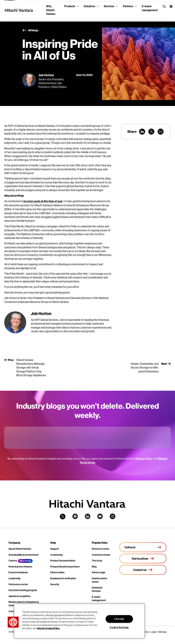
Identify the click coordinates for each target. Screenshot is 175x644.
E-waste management (150, 8)
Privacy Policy (144, 459)
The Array (97, 561)
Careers (13, 561)
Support (55, 549)
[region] (79, 621)
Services (109, 6)
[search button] (163, 6)
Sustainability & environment (24, 555)
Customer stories (101, 555)
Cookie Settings (119, 628)
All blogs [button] (30, 30)
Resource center (101, 549)
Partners (128, 6)
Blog (94, 567)
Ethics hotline (57, 572)
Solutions (89, 6)
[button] (169, 6)
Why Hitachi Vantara (51, 10)
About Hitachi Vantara (20, 549)
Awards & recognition (20, 596)
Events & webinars (18, 572)
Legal (153, 632)
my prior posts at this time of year (43, 201)
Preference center (18, 584)
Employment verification (63, 578)
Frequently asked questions (65, 567)
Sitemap (162, 632)
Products (70, 6)
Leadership (15, 578)
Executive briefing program (23, 590)
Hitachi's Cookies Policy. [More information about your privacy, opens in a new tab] (48, 628)
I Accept (119, 619)
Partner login (99, 572)
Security (55, 584)
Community (56, 555)
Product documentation (63, 561)
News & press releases (20, 567)
